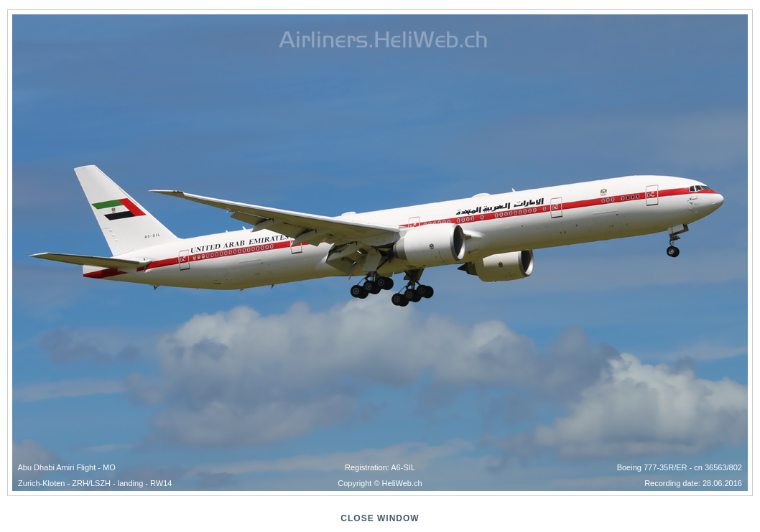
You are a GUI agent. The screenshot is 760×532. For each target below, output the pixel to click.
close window (380, 518)
